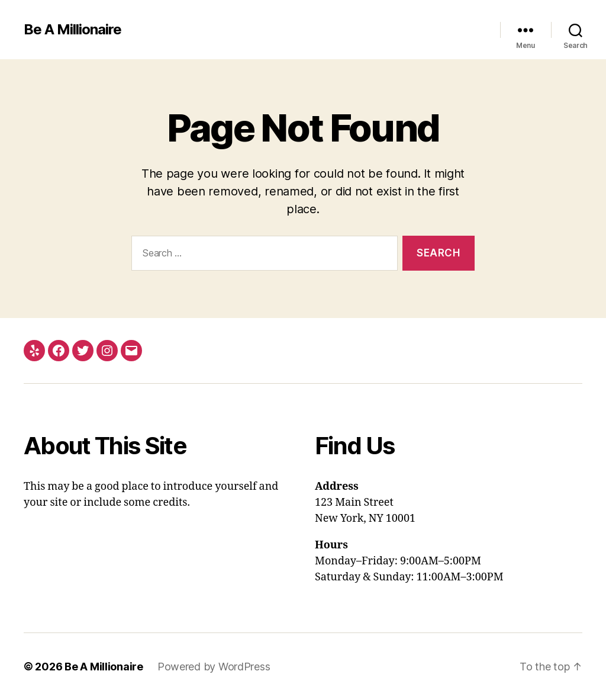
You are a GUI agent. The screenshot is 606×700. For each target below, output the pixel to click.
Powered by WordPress (214, 667)
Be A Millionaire (72, 30)
